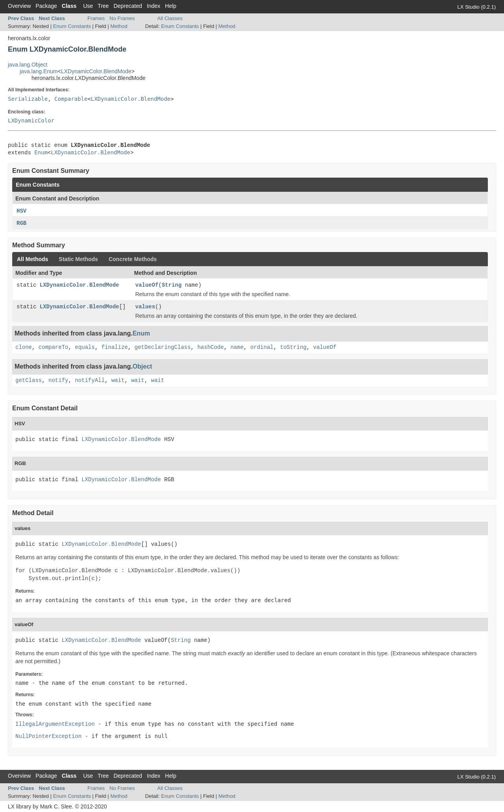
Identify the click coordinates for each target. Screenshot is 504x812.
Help (171, 6)
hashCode (210, 347)
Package (46, 6)
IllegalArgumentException (55, 724)
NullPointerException (48, 736)
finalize (115, 347)
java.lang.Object (28, 65)
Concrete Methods (133, 259)
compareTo (54, 347)
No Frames (122, 18)
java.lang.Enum (39, 71)
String (172, 285)
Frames (96, 18)
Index (154, 6)
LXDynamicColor (31, 121)
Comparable (71, 99)
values (145, 307)
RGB (21, 223)
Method (119, 26)
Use (88, 6)
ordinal (262, 347)
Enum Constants (72, 26)
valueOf (147, 285)
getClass (29, 380)
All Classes (170, 18)
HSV (21, 211)
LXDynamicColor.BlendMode (96, 71)
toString (293, 347)
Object (143, 366)
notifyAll (90, 380)
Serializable (28, 99)
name (237, 347)
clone (24, 347)
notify (58, 380)
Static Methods (78, 259)
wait (118, 380)
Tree (103, 6)
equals (85, 347)
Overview (19, 6)
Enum (41, 153)
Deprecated (128, 6)
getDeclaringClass (163, 347)
